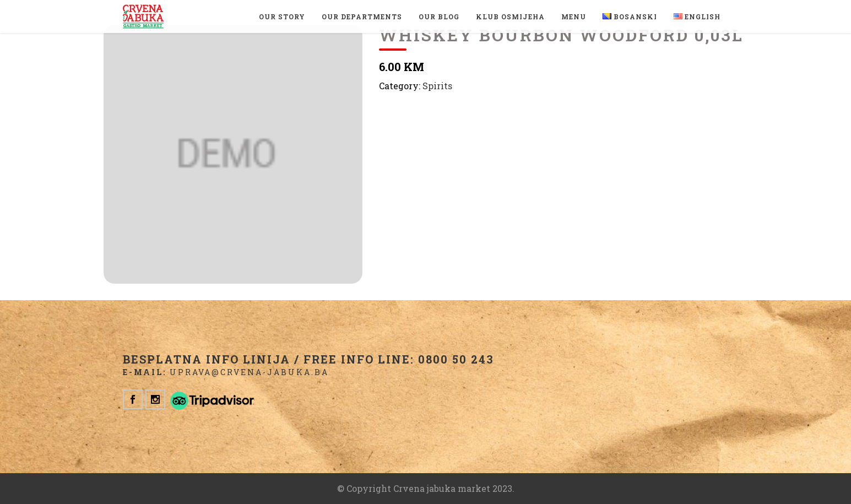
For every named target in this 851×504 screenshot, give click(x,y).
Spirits (437, 86)
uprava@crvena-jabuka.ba (249, 372)
